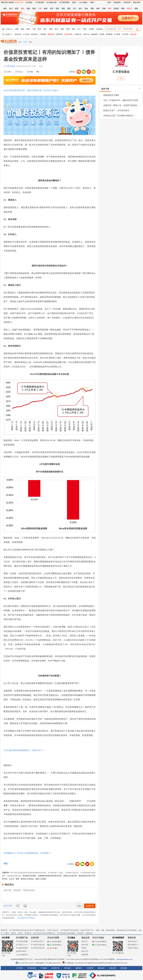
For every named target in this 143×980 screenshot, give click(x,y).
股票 (17, 9)
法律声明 (90, 968)
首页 (20, 42)
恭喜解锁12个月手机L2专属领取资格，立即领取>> (27, 853)
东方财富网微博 (54, 942)
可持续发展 (32, 968)
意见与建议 (53, 948)
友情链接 (124, 968)
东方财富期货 (118, 938)
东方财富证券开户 (38, 941)
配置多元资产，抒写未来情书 (116, 110)
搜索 (136, 9)
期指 (28, 9)
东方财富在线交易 (38, 945)
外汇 (75, 9)
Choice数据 (83, 2)
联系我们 (68, 968)
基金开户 (85, 941)
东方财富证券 (51, 2)
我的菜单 (117, 2)
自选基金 (100, 29)
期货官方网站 (133, 948)
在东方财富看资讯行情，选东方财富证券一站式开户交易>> (31, 90)
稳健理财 (85, 955)
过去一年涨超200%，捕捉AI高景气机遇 (121, 100)
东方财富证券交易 (38, 948)
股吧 (110, 9)
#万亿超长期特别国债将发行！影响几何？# (24, 750)
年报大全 (86, 34)
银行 (81, 9)
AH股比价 (78, 34)
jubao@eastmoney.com (124, 959)
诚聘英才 (79, 968)
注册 (10, 906)
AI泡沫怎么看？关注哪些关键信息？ (119, 116)
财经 (5, 9)
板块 (40, 29)
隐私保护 (101, 968)
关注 (121, 78)
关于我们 (20, 968)
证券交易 (127, 2)
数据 (46, 9)
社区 (25, 42)
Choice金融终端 (22, 955)
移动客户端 (18, 2)
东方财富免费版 (22, 941)
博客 (123, 9)
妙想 (74, 2)
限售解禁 (109, 34)
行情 (40, 9)
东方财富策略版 (22, 948)
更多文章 (105, 89)
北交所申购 (68, 34)
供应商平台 (56, 968)
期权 (34, 9)
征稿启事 (112, 968)
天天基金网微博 (99, 942)
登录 (6, 906)
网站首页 (4, 2)
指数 (17, 29)
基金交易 (85, 945)
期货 (69, 9)
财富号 (130, 9)
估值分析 (133, 34)
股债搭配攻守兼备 (111, 95)
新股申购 (51, 34)
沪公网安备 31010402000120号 (75, 963)
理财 (92, 9)
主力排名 (26, 34)
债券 (98, 9)
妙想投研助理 (21, 951)
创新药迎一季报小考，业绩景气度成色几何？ (122, 105)
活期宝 (84, 948)
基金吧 (116, 9)
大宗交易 (125, 34)
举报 (6, 864)
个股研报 (43, 34)
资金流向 (18, 34)
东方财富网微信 (54, 945)
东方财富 (6, 938)
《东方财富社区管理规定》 (26, 918)
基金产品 (85, 951)
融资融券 (94, 34)
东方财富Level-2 (22, 945)
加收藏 (11, 2)
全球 (52, 9)
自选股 (91, 29)
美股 (57, 9)
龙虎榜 (102, 34)
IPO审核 (117, 34)
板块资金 (35, 34)
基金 (86, 9)
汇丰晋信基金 (10, 66)
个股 (34, 29)
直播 (104, 9)
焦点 (11, 9)
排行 (45, 29)
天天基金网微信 (99, 945)
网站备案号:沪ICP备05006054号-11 (49, 963)
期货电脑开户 (133, 945)
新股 (23, 9)
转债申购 (59, 34)
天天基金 (71, 938)
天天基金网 (39, 2)
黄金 (85, 29)
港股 (63, 9)
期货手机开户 (133, 941)
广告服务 (44, 968)
